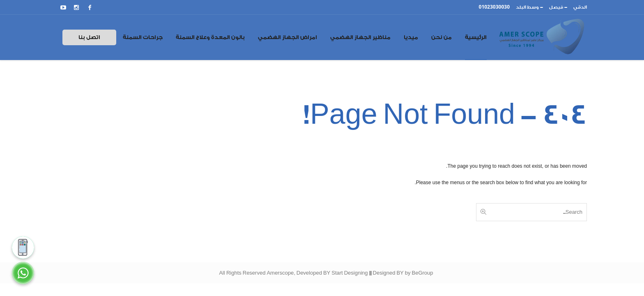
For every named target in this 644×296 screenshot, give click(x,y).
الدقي (580, 7)
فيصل (556, 7)
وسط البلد (527, 7)
